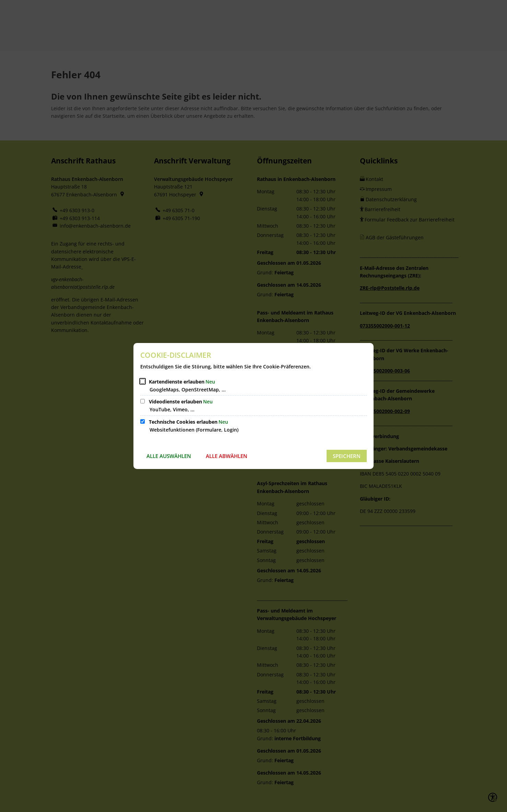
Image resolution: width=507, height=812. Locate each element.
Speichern (347, 456)
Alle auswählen (169, 456)
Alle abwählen (227, 456)
